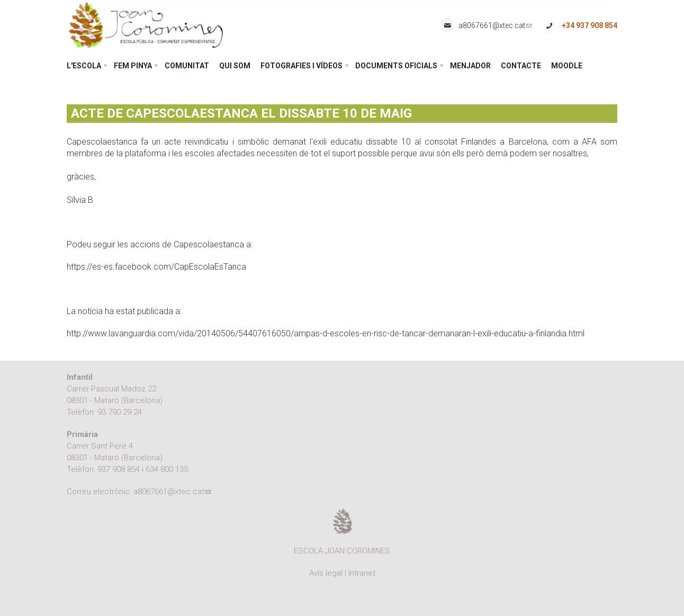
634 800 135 (167, 469)
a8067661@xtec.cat (495, 26)
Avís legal (326, 573)
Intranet (362, 573)
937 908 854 (119, 469)
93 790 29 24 (120, 412)
